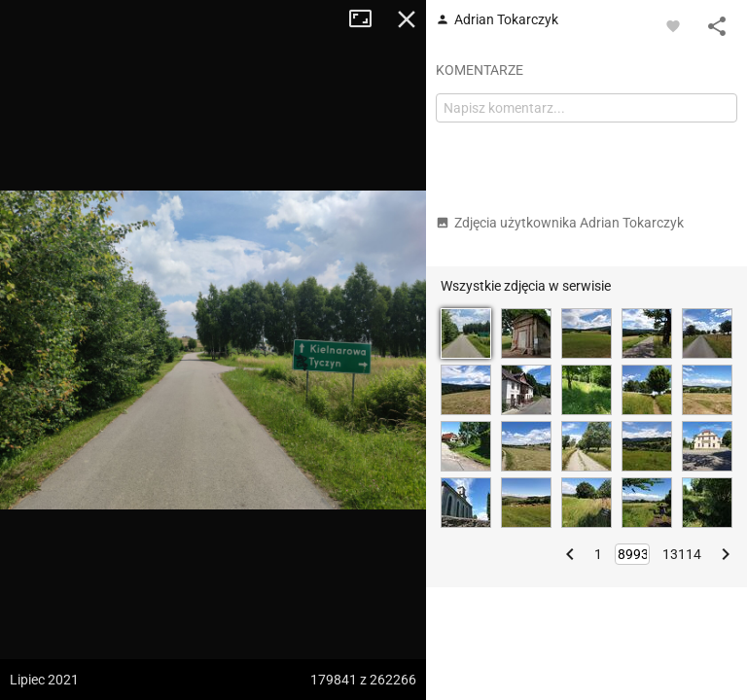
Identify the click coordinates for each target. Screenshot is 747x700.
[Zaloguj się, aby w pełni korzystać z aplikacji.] (673, 25)
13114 (682, 554)
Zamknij (407, 19)
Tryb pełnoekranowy (368, 19)
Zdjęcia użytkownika (560, 223)
